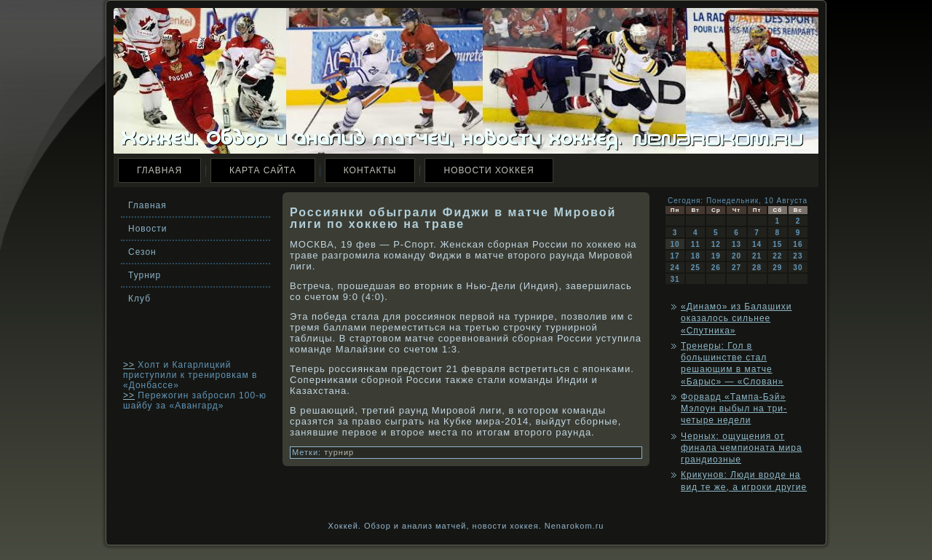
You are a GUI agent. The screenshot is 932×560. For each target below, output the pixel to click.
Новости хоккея (489, 170)
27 (736, 268)
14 (757, 244)
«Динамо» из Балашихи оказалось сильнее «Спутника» (736, 319)
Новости (147, 229)
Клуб (139, 299)
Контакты (370, 170)
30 (798, 268)
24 (675, 268)
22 (777, 256)
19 (716, 256)
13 (736, 244)
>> (129, 365)
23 (798, 256)
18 (696, 256)
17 (675, 256)
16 (798, 244)
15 (777, 244)
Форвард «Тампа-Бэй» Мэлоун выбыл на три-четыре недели (734, 409)
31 (675, 279)
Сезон (142, 252)
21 (757, 256)
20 (736, 256)
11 (696, 244)
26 (716, 268)
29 (777, 268)
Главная (159, 170)
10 (675, 244)
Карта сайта (263, 170)
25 (696, 268)
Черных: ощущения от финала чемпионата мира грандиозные (742, 448)
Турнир (145, 275)
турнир (339, 452)
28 (757, 268)
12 (716, 244)
